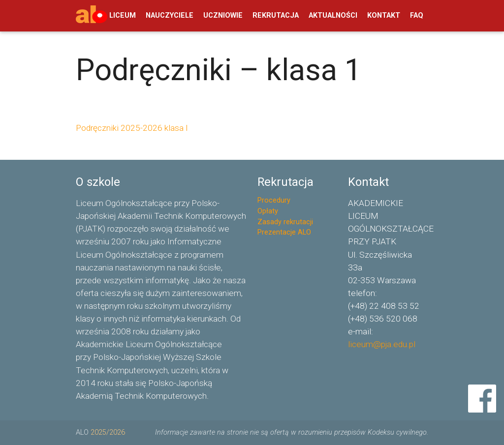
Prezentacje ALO (284, 232)
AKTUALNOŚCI (333, 15)
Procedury (274, 200)
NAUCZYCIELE (170, 15)
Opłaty (268, 211)
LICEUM (123, 15)
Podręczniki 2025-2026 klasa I (132, 128)
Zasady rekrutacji (285, 222)
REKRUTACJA (276, 15)
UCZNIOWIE (223, 15)
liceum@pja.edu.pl (382, 344)
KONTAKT (384, 15)
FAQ (417, 15)
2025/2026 (108, 432)
